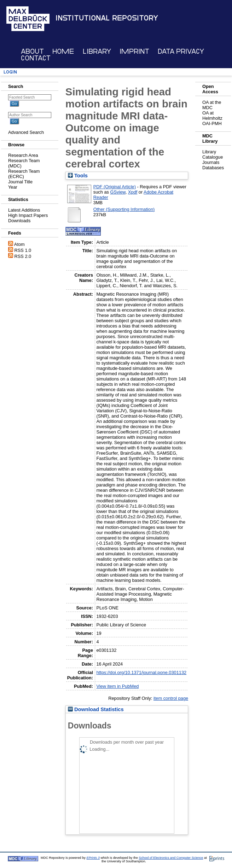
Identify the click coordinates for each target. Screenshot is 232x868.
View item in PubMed (117, 686)
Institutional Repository (107, 18)
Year (13, 187)
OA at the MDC (212, 105)
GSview (118, 192)
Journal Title (20, 182)
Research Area (23, 155)
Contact (36, 58)
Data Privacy (181, 51)
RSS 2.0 (23, 256)
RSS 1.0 (23, 250)
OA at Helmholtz (212, 116)
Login (10, 72)
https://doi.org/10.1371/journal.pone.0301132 (141, 672)
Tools (78, 176)
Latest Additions (24, 210)
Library (97, 51)
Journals (211, 162)
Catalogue (213, 157)
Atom (19, 244)
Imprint (134, 51)
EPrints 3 (93, 858)
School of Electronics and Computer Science (171, 858)
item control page (171, 698)
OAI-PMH (212, 123)
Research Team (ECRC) (24, 174)
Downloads (19, 221)
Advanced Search (26, 132)
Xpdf (133, 192)
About (32, 51)
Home (63, 51)
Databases (213, 168)
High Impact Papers (28, 215)
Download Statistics (96, 709)
